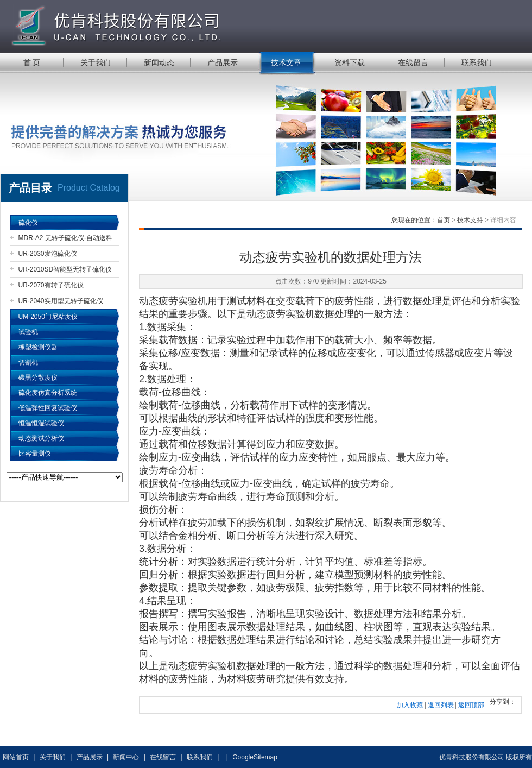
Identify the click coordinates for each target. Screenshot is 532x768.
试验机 (28, 332)
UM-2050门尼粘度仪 (48, 317)
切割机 (28, 362)
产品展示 (223, 62)
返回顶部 (471, 705)
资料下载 (350, 62)
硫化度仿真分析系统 (48, 393)
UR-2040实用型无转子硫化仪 (61, 301)
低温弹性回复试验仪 (48, 408)
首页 (444, 220)
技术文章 (286, 62)
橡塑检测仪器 (38, 347)
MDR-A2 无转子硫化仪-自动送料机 (65, 240)
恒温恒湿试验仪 (41, 423)
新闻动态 (159, 62)
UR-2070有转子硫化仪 (51, 285)
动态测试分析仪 (41, 438)
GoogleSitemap (255, 757)
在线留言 (413, 62)
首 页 (32, 62)
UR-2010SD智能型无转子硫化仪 (65, 269)
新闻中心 (126, 757)
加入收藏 (410, 705)
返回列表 (441, 705)
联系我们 (477, 62)
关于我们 (96, 62)
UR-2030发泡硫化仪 (48, 254)
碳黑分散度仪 (38, 377)
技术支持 (470, 220)
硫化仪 (28, 223)
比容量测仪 (35, 454)
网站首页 (16, 757)
